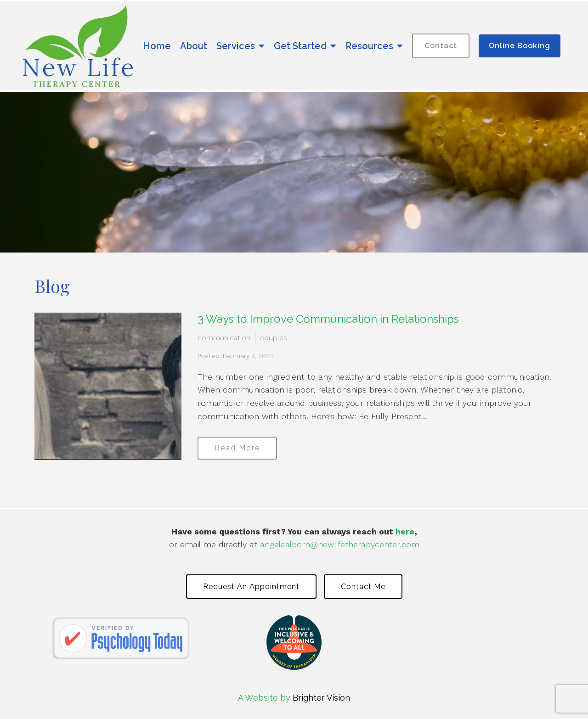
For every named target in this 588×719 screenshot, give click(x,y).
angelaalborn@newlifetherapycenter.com (340, 544)
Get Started (300, 46)
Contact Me (363, 587)
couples (274, 338)
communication (224, 338)
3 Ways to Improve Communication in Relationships (328, 319)
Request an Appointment (251, 587)
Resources (369, 46)
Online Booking (520, 46)
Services (236, 46)
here (405, 531)
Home (157, 46)
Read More (237, 448)
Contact (441, 46)
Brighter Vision (321, 698)
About (194, 46)
